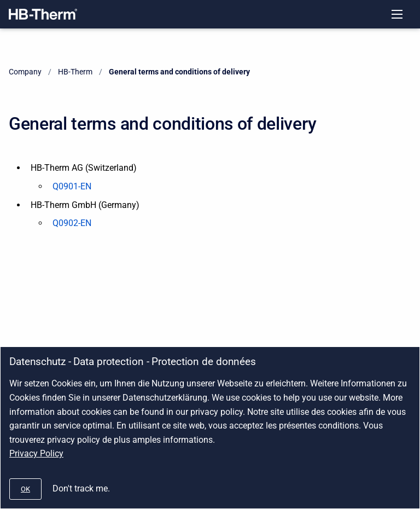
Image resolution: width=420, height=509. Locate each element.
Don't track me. (81, 488)
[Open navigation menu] (397, 14)
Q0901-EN (72, 186)
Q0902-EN (72, 223)
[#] (25, 489)
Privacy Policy (36, 453)
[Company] (43, 14)
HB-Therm (75, 72)
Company (25, 72)
